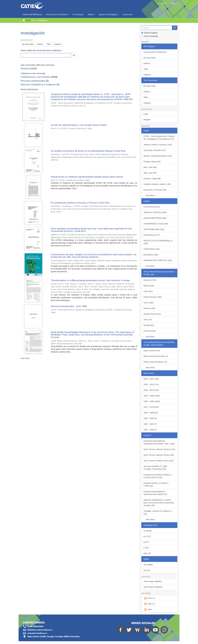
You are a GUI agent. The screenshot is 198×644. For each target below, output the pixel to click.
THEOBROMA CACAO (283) (156, 224)
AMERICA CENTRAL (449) (155, 212)
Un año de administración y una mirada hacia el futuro (79, 125)
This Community (150, 36)
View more (25, 358)
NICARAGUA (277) (152, 235)
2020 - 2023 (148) (151, 379)
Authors (40, 44)
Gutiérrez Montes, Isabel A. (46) (157, 184)
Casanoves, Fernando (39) (155, 190)
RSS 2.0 (149, 604)
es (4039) (148, 531)
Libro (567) (148, 291)
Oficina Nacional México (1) (155, 362)
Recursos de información (57, 14)
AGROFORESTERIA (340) (155, 218)
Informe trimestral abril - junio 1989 (69, 306)
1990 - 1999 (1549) (152, 396)
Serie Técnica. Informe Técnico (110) (159, 449)
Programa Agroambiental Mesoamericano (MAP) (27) (155, 493)
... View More (149, 195)
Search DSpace (149, 33)
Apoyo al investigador (109, 14)
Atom (148, 610)
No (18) (147, 570)
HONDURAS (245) (152, 249)
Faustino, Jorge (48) (152, 179)
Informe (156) (149, 308)
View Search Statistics (153, 587)
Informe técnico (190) (153, 297)
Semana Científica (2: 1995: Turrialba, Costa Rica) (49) (156, 468)
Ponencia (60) (150, 331)
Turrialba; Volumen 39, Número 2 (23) (158, 512)
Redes (91, 14)
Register (147, 120)
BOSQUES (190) (151, 255)
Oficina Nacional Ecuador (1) (156, 356)
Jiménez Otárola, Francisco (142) (158, 145)
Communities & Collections (155, 52)
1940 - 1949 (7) (150, 424)
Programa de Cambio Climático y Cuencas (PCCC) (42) (158, 476)
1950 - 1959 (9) (150, 418)
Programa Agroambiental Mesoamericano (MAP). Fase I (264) (159, 442)
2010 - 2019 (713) (151, 384)
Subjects (58, 44)
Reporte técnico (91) (152, 314)
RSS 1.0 (149, 598)
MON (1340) (149, 286)
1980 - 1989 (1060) (152, 401)
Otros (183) (148, 303)
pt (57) (146, 542)
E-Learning (78, 14)
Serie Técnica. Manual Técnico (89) (159, 455)
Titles (49, 44)
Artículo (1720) (150, 280)
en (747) (147, 536)
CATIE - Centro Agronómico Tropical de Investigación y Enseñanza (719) (159, 138)
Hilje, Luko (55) (150, 173)
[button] (162, 3)
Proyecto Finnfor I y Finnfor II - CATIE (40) (157, 484)
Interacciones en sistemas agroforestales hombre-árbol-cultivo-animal (87, 177)
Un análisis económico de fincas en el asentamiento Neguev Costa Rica (88, 151)
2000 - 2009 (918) (151, 390)
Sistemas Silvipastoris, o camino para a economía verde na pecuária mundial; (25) (159, 503)
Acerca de (128, 14)
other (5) (147, 553)
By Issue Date (28, 44)
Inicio (28, 20)
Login (146, 114)
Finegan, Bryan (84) (152, 162)
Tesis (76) (148, 320)
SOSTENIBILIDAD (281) (154, 229)
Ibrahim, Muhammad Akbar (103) (158, 156)
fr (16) (146, 548)
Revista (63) (149, 325)
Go (74, 55)
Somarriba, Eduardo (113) (155, 150)
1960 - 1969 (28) (151, 413)
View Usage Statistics (153, 581)
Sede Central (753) (152, 351)
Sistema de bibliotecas (32, 14)
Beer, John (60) (150, 167)
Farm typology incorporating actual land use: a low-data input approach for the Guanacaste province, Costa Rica (91, 230)
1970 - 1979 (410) (151, 407)
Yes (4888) (148, 565)
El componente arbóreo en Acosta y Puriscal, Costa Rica (80, 203)
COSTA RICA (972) (152, 207)
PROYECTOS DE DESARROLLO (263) (158, 242)
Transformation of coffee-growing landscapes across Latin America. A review (90, 280)
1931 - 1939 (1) (150, 430)
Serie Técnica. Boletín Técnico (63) (159, 461)
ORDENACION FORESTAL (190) (158, 260)
